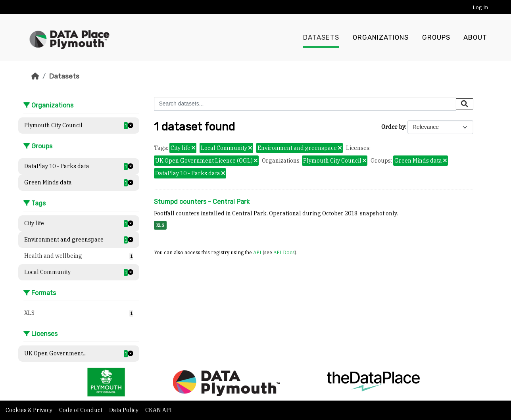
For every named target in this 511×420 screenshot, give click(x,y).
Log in (480, 7)
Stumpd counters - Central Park (202, 202)
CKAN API (158, 410)
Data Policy (124, 410)
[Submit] (465, 104)
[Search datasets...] (305, 104)
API (257, 252)
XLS (160, 225)
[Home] (35, 76)
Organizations (381, 38)
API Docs (284, 252)
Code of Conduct (81, 410)
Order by (393, 127)
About (475, 38)
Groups (436, 38)
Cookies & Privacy (30, 410)
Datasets (321, 38)
